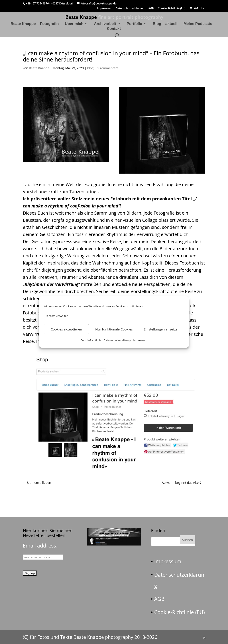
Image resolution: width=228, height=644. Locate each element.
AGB (151, 9)
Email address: (40, 546)
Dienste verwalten (57, 316)
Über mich (74, 24)
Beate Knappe (39, 68)
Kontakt (114, 29)
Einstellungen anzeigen (162, 329)
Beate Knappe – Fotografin (35, 24)
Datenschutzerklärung (117, 340)
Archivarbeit (105, 24)
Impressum (140, 340)
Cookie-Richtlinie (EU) (172, 9)
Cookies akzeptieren (66, 329)
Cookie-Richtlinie (91, 340)
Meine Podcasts (198, 24)
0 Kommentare (108, 68)
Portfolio (134, 24)
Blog (90, 68)
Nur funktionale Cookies (114, 329)
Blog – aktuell (165, 24)
